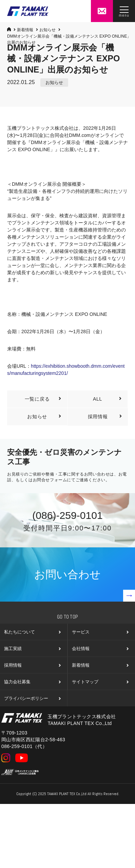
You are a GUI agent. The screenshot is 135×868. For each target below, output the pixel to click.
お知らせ (47, 30)
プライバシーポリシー (32, 698)
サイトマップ (100, 682)
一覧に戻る (44, 399)
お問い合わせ (85, 585)
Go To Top (68, 617)
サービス (100, 632)
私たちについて (32, 632)
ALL (108, 399)
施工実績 (32, 649)
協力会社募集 (32, 682)
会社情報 (100, 649)
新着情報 (25, 30)
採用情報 (106, 417)
